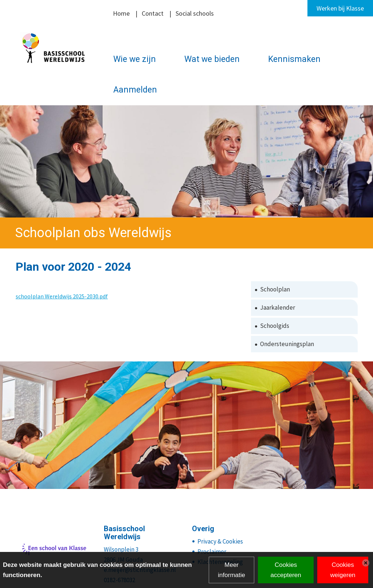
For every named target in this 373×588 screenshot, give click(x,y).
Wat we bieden (212, 59)
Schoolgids (275, 326)
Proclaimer (212, 552)
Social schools (195, 13)
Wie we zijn (135, 59)
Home (121, 13)
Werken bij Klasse (340, 8)
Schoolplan (275, 289)
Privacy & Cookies (220, 541)
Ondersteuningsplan (287, 344)
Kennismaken (294, 59)
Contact (153, 13)
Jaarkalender (278, 307)
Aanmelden (135, 90)
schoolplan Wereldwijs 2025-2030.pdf (62, 296)
